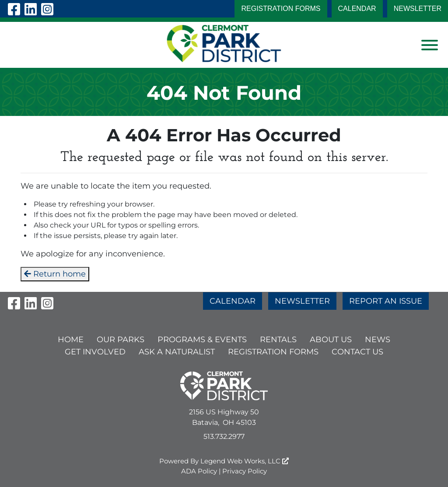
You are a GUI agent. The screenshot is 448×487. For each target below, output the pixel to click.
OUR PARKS (121, 340)
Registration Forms (281, 9)
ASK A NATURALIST (177, 352)
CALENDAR (357, 9)
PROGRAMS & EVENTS (202, 340)
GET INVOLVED (95, 352)
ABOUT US (331, 340)
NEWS (378, 340)
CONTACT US (357, 352)
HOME (71, 340)
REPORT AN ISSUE (386, 301)
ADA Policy (199, 471)
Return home (55, 274)
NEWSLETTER (418, 9)
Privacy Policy (245, 471)
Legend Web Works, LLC (245, 461)
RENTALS (278, 340)
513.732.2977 (224, 436)
